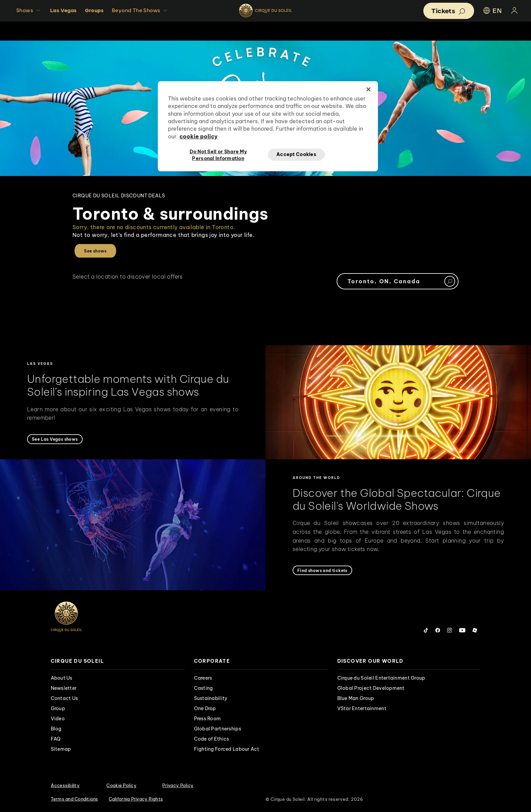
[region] (268, 126)
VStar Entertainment (362, 708)
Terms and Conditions (75, 799)
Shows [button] (29, 10)
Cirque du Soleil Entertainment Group (381, 678)
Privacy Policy (178, 785)
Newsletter (64, 688)
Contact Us (65, 698)
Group (58, 708)
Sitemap (61, 749)
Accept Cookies (296, 154)
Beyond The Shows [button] (140, 10)
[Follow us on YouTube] (462, 630)
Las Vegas (63, 10)
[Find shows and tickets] (322, 570)
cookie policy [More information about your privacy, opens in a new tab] (199, 136)
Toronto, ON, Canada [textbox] (384, 281)
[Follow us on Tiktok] (426, 630)
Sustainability (211, 698)
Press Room (208, 719)
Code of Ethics (212, 739)
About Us (62, 678)
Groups (94, 10)
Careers (203, 678)
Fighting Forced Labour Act (227, 749)
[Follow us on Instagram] (450, 630)
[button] (449, 11)
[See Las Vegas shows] (55, 439)
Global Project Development (371, 688)
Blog (56, 729)
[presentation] (118, 661)
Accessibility (65, 785)
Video (58, 719)
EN (492, 10)
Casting (204, 688)
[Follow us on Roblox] (475, 630)
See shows (95, 251)
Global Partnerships (218, 729)
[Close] (368, 89)
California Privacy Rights (136, 799)
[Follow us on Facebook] (438, 630)
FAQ (56, 739)
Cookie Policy (121, 785)
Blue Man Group (356, 698)
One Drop (205, 708)
